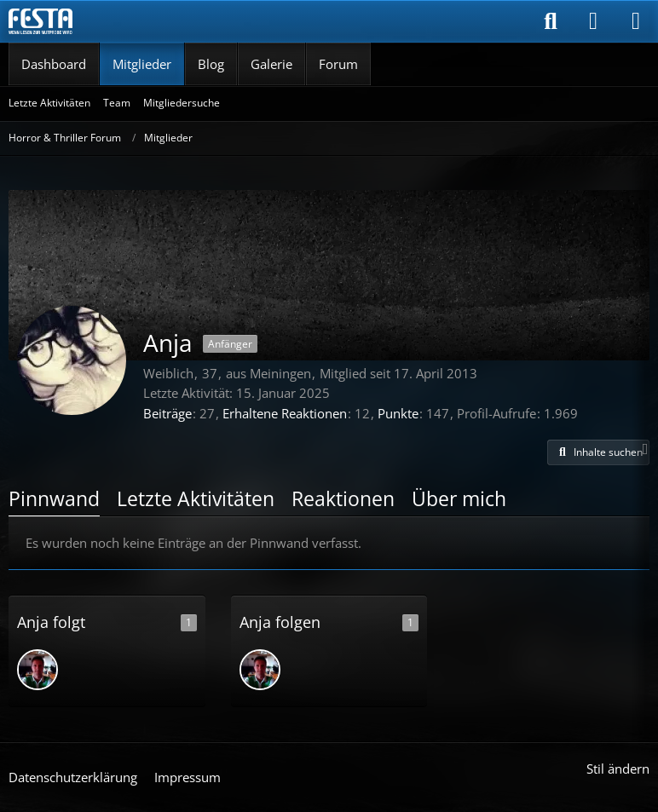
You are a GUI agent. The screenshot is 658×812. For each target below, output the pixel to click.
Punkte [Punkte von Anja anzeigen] (398, 413)
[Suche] (551, 21)
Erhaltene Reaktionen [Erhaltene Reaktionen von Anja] (285, 413)
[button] (598, 452)
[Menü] (636, 21)
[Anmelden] (593, 21)
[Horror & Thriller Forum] (40, 21)
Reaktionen (343, 498)
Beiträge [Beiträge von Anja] (167, 413)
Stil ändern (618, 769)
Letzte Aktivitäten (196, 498)
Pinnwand (54, 498)
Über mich (459, 498)
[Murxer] (38, 670)
